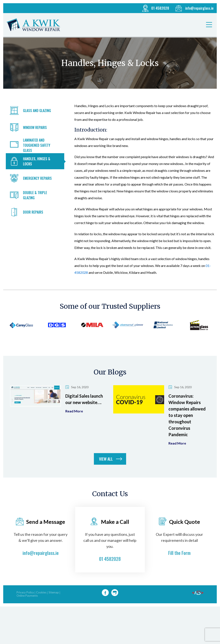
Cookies (41, 602)
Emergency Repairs (37, 178)
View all (106, 469)
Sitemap (54, 602)
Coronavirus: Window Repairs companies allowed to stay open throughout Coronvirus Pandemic (187, 425)
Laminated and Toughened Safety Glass (37, 145)
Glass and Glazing (37, 111)
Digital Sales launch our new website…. (84, 409)
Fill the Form (179, 563)
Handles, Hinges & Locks (37, 161)
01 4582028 (160, 8)
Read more (74, 421)
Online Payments (27, 606)
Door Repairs (33, 212)
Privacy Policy (25, 602)
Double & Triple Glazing (35, 195)
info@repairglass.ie (199, 8)
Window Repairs (35, 127)
